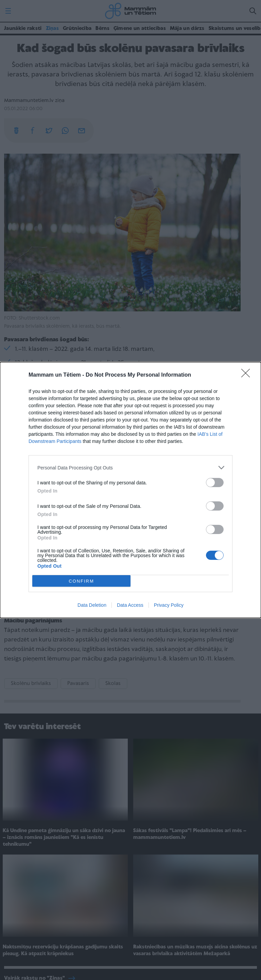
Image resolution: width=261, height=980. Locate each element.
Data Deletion (92, 605)
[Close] (248, 375)
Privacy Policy (169, 605)
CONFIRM (81, 581)
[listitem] (130, 468)
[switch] (215, 483)
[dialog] (130, 490)
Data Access (130, 605)
